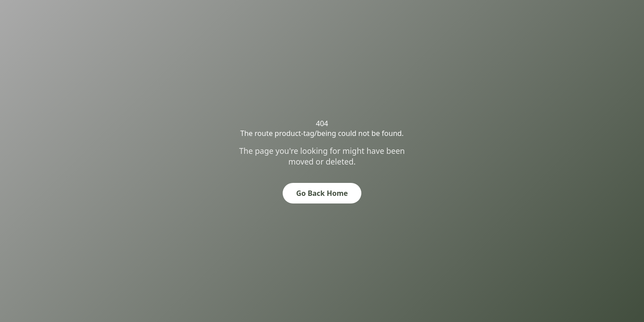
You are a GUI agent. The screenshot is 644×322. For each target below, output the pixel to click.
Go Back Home (322, 193)
